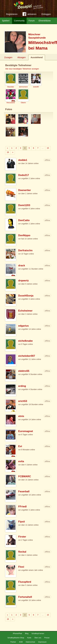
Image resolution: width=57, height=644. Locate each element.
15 (48, 148)
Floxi (21, 567)
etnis (21, 416)
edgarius (23, 326)
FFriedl (22, 507)
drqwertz (23, 281)
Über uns (38, 638)
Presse (47, 638)
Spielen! (6, 21)
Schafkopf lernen (38, 633)
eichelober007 (27, 356)
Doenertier (25, 190)
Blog (27, 633)
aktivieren (29, 15)
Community (19, 21)
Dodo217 (24, 175)
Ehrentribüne (45, 21)
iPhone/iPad (17, 633)
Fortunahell (25, 597)
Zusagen (8, 57)
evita (21, 461)
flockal (22, 552)
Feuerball (24, 491)
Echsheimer (25, 311)
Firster (22, 537)
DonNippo (24, 235)
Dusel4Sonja (26, 296)
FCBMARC (25, 476)
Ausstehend (37, 57)
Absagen (21, 57)
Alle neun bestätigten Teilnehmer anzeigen (22, 69)
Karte (29, 638)
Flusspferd (25, 582)
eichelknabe (25, 341)
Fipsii (22, 522)
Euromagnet (26, 431)
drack (22, 266)
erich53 (23, 401)
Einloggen (46, 14)
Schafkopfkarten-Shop (16, 638)
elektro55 (24, 371)
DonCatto (24, 220)
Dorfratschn (25, 250)
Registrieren (12, 14)
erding (22, 386)
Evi (20, 446)
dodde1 (23, 160)
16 (8, 152)
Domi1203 (24, 205)
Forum (32, 21)
